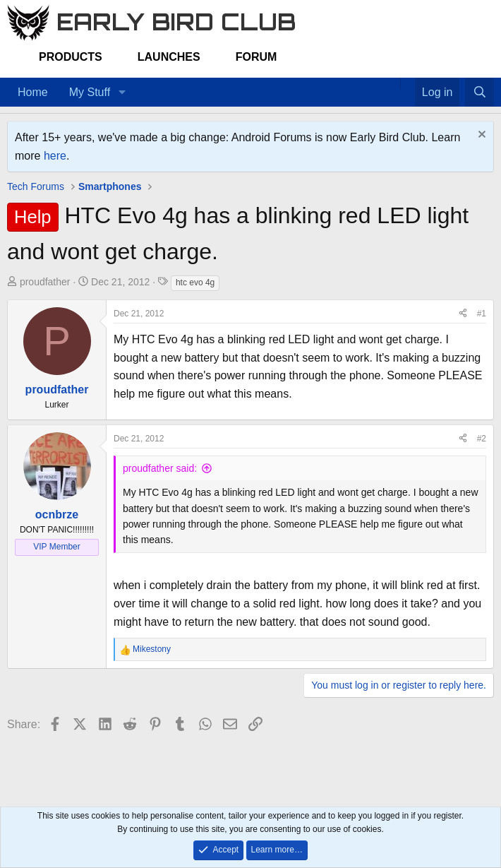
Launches (169, 57)
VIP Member (56, 547)
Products (71, 57)
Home (33, 92)
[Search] (479, 93)
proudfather (45, 282)
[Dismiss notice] (480, 136)
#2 (482, 439)
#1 (482, 314)
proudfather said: (160, 468)
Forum (256, 57)
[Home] (393, 83)
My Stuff (90, 92)
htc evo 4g (195, 283)
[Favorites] (408, 83)
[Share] (463, 314)
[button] (122, 93)
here (55, 156)
